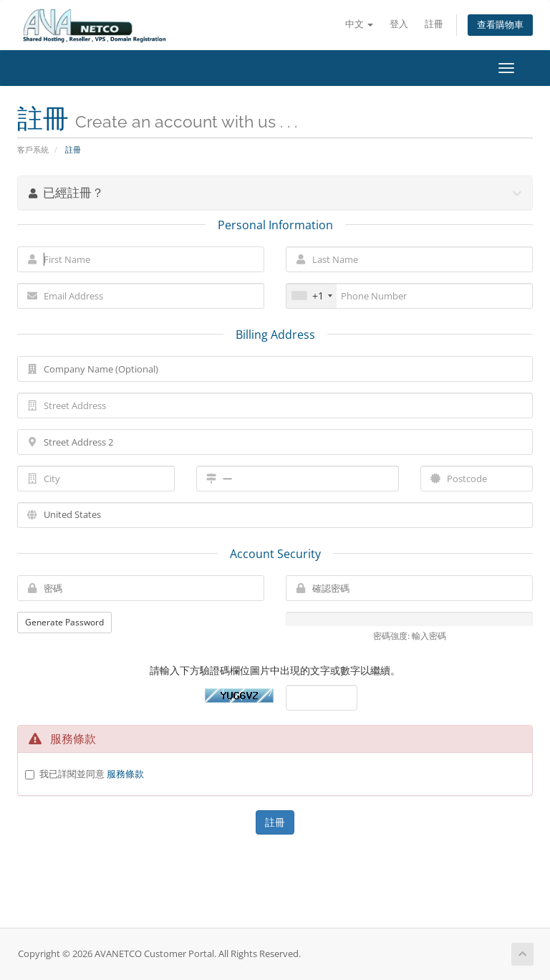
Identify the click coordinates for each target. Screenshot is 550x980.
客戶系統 (33, 149)
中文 (359, 24)
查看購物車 (500, 25)
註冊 (434, 24)
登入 (399, 24)
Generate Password (64, 622)
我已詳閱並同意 (92, 774)
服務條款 (125, 774)
